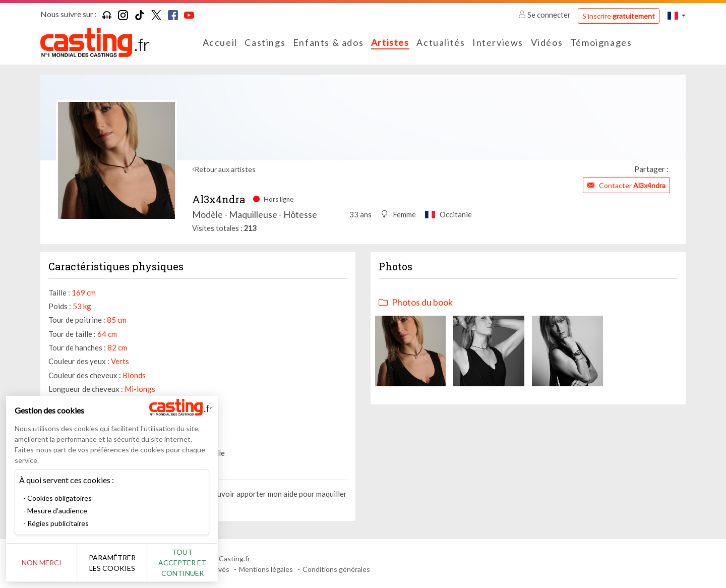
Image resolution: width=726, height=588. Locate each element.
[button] (677, 15)
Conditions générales (336, 569)
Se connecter (545, 15)
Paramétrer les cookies (112, 563)
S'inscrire (619, 16)
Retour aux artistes (225, 169)
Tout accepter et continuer (182, 563)
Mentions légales (266, 569)
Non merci (42, 563)
